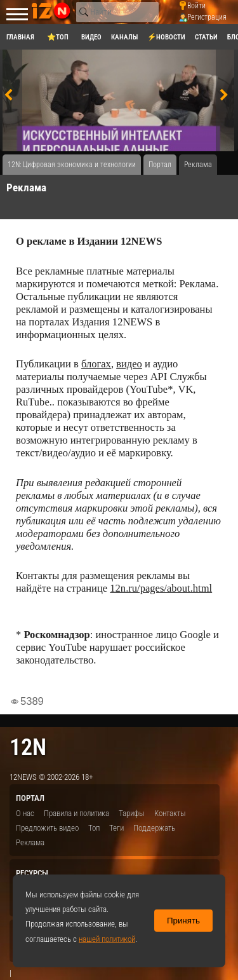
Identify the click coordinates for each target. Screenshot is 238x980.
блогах (96, 364)
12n (28, 747)
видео (129, 364)
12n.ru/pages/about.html (161, 588)
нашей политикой (107, 939)
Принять (183, 921)
